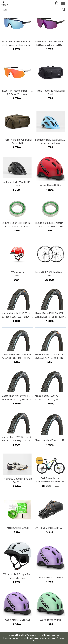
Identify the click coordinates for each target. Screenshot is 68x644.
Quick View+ (10, 38)
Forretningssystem (12, 638)
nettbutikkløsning (31, 638)
